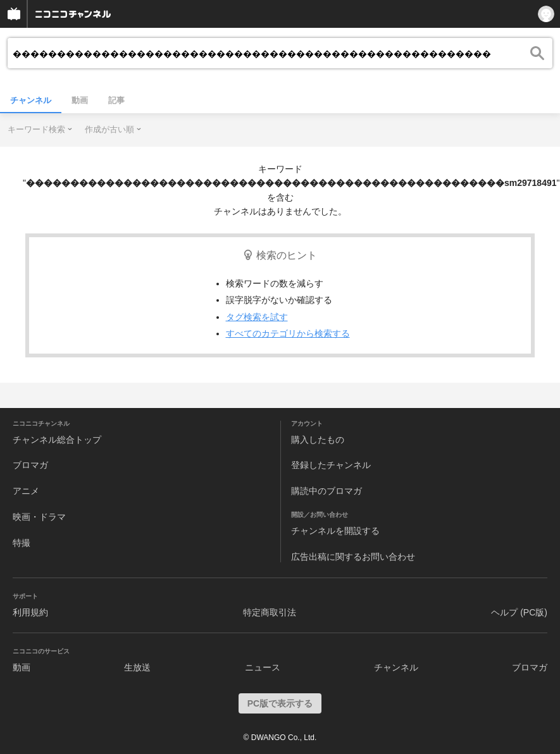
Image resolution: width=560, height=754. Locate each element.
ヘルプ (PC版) (519, 612)
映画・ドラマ (39, 517)
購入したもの (318, 440)
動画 (80, 100)
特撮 (22, 543)
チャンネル (31, 100)
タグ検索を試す (257, 317)
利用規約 (30, 612)
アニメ (26, 491)
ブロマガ (30, 465)
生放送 (137, 667)
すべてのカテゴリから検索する (288, 333)
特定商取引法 (270, 612)
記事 (116, 100)
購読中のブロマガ (327, 491)
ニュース (263, 667)
